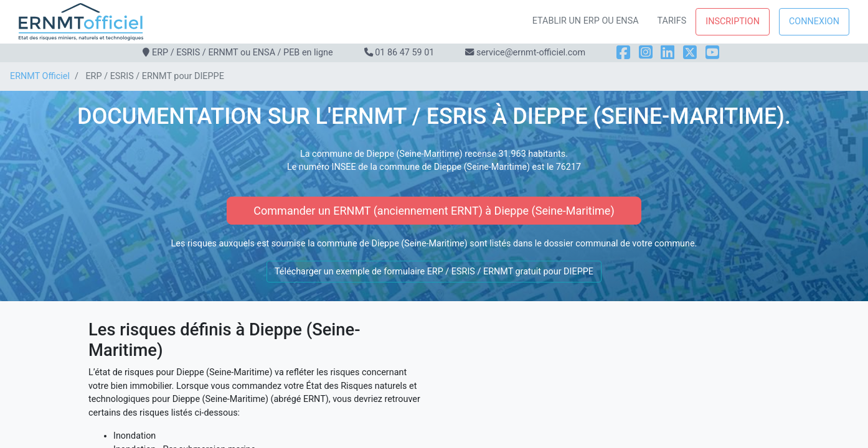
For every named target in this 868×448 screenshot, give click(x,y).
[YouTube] (712, 53)
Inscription (733, 21)
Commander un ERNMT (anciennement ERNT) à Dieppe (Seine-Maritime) (434, 211)
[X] (690, 53)
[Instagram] (646, 53)
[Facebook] (623, 53)
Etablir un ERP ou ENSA (586, 21)
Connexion (814, 21)
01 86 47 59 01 (404, 53)
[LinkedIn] (668, 53)
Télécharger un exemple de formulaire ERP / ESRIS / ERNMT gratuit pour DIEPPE (434, 272)
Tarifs (672, 21)
